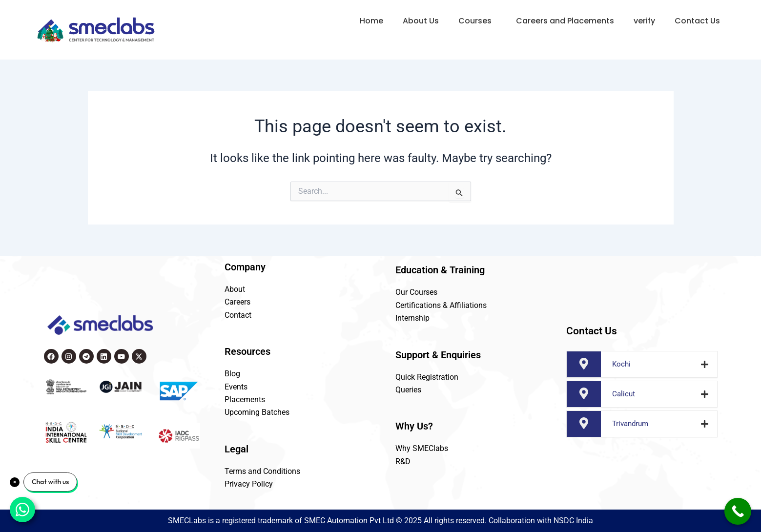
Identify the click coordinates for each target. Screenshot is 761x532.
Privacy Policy (249, 484)
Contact (238, 315)
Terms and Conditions (262, 471)
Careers (237, 302)
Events (236, 387)
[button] (477, 21)
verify (644, 21)
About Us (421, 21)
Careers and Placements (565, 21)
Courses (475, 21)
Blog (232, 374)
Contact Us (697, 21)
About (235, 289)
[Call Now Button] (738, 511)
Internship (412, 318)
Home (371, 21)
